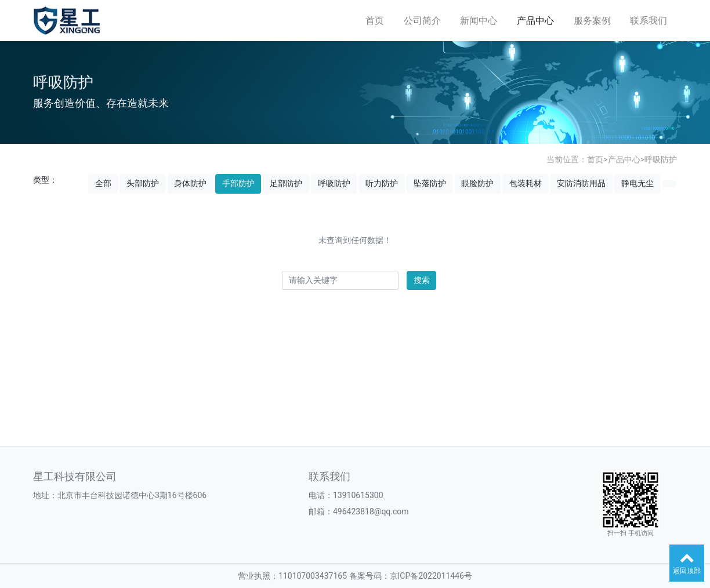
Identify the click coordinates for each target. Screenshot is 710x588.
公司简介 (422, 21)
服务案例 (592, 21)
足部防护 (286, 183)
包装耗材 (526, 183)
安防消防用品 (581, 183)
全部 (103, 183)
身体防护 (190, 183)
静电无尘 (637, 183)
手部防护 (238, 183)
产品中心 (535, 21)
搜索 (422, 280)
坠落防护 (430, 183)
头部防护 (143, 183)
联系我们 (649, 21)
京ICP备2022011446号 (431, 576)
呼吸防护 (661, 159)
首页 (375, 21)
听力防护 (382, 183)
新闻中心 (479, 21)
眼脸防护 (477, 183)
